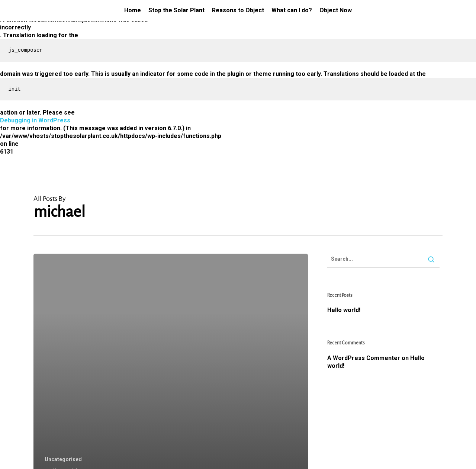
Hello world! (344, 310)
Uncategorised (63, 459)
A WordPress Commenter (364, 358)
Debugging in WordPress (35, 120)
